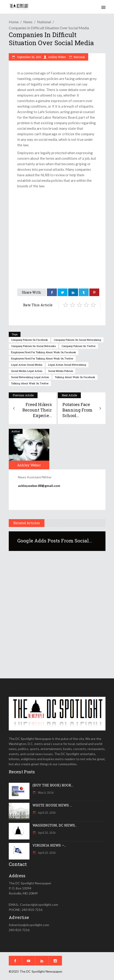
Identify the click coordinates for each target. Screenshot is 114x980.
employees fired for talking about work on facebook (44, 352)
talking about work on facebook (75, 377)
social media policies (61, 371)
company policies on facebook (29, 340)
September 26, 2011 (29, 57)
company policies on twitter (79, 346)
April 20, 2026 (46, 853)
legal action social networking (67, 365)
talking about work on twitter (30, 383)
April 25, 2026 (46, 812)
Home (14, 22)
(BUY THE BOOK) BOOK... (53, 785)
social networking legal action (30, 377)
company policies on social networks (33, 346)
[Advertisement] (57, 224)
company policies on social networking (77, 340)
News (28, 22)
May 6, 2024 (45, 792)
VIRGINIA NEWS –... (49, 845)
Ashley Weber (57, 57)
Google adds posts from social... (55, 541)
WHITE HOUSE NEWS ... (52, 805)
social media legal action (27, 371)
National (44, 22)
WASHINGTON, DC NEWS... (55, 825)
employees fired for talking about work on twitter (42, 358)
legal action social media (27, 365)
